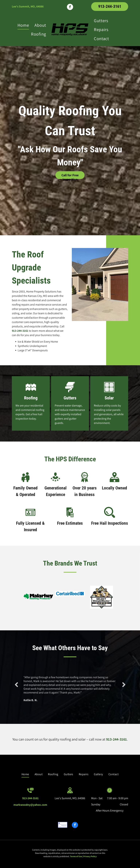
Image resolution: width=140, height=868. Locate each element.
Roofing (31, 398)
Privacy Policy (90, 856)
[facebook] (70, 7)
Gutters (70, 398)
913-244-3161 (20, 331)
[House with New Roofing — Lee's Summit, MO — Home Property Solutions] (100, 284)
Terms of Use (76, 856)
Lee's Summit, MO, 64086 (28, 6)
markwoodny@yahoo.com (30, 805)
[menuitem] (23, 25)
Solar (109, 398)
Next (124, 687)
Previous (16, 687)
